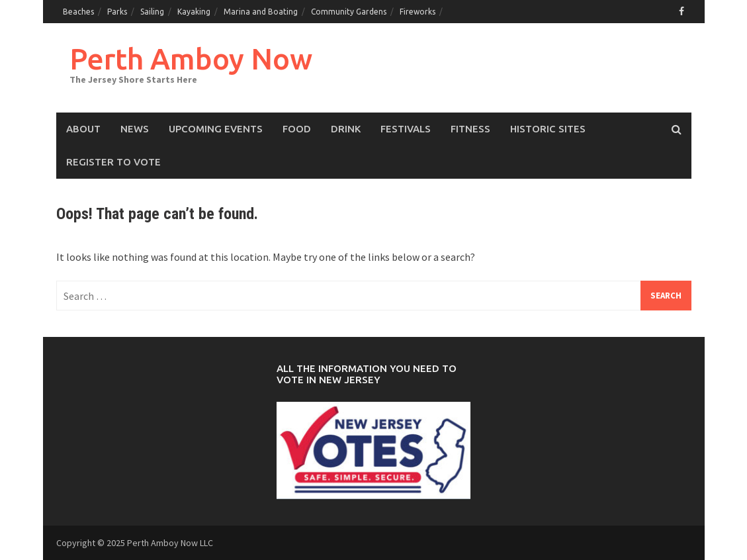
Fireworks (417, 12)
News (135, 129)
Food (297, 129)
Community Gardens (349, 12)
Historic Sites (548, 129)
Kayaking (194, 12)
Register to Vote (113, 162)
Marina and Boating (261, 12)
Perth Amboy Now (191, 59)
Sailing (152, 12)
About (83, 129)
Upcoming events (216, 129)
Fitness (470, 129)
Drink (346, 129)
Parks (117, 12)
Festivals (406, 129)
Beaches (78, 12)
